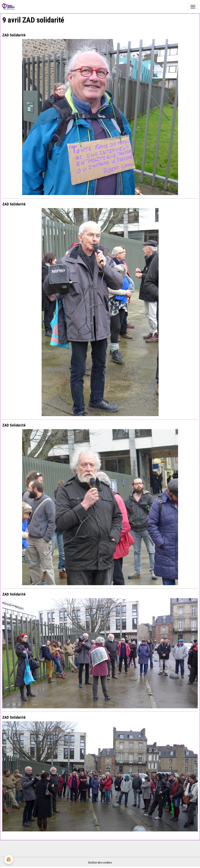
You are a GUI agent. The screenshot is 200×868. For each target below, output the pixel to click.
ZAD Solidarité (14, 35)
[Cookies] (9, 860)
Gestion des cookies (100, 863)
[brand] (9, 7)
